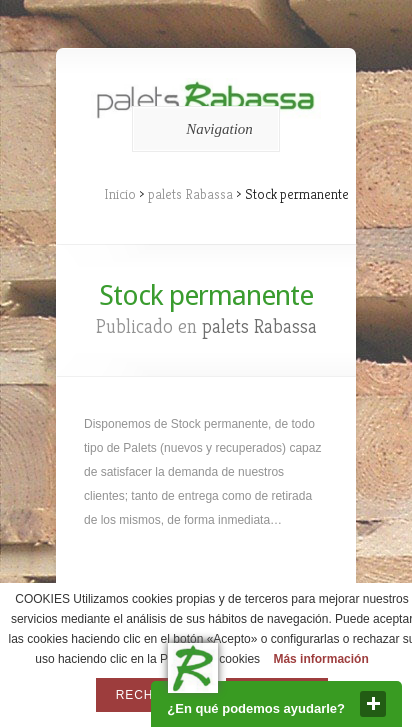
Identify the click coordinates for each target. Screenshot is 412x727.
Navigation (202, 129)
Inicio (120, 194)
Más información (320, 659)
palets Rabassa (190, 194)
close (373, 704)
